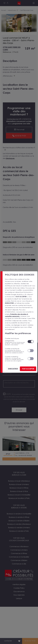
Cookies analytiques (15, 351)
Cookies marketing (15, 358)
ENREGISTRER (13, 369)
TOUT (28, 369)
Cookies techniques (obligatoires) (15, 341)
